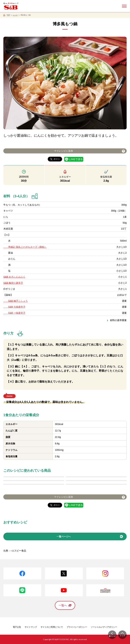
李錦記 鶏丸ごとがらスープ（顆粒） (25, 247)
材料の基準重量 (118, 320)
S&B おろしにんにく (14, 277)
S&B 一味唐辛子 (14, 313)
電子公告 (17, 627)
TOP (8, 15)
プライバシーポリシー (77, 627)
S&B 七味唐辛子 (14, 307)
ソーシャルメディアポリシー (104, 627)
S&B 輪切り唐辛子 (13, 283)
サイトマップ (31, 627)
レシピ (15, 15)
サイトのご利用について (52, 627)
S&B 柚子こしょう (16, 301)
